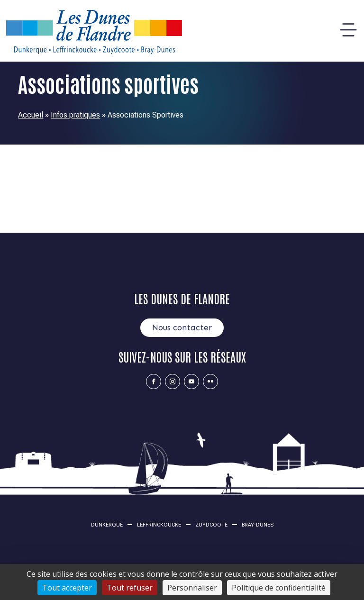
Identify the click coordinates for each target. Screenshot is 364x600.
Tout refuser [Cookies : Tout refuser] (130, 588)
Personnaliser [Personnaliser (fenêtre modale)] (192, 588)
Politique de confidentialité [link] (279, 588)
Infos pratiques (75, 115)
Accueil (31, 115)
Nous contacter (182, 327)
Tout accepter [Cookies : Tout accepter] (67, 588)
